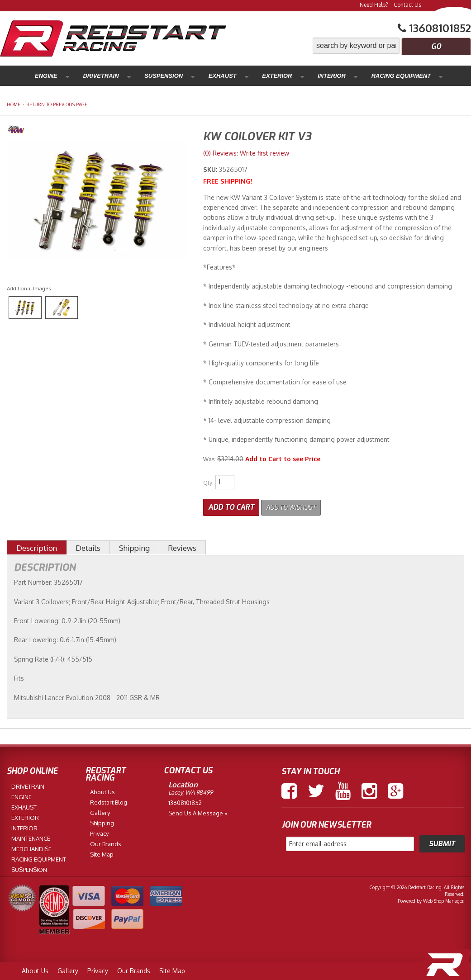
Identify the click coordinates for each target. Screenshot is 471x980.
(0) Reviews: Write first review (246, 153)
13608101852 (185, 801)
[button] (392, 46)
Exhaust (171, 76)
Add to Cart (231, 505)
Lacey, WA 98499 (190, 791)
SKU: (211, 169)
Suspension (128, 76)
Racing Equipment (301, 76)
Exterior (210, 76)
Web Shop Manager (443, 899)
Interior (249, 76)
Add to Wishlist (297, 505)
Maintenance (361, 76)
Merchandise (413, 76)
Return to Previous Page (57, 104)
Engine (42, 76)
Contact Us (407, 5)
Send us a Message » (198, 811)
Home (14, 104)
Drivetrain (81, 76)
